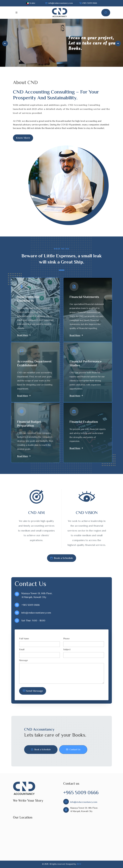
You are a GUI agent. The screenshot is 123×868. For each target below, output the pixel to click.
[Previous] (5, 43)
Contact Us (73, 750)
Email (22, 650)
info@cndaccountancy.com (59, 3)
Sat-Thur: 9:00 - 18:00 (33, 621)
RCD (79, 864)
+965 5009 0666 (88, 3)
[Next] (118, 43)
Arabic (31, 3)
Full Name (24, 639)
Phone (67, 639)
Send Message (33, 691)
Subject (67, 650)
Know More (23, 138)
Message (24, 661)
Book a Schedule (62, 558)
